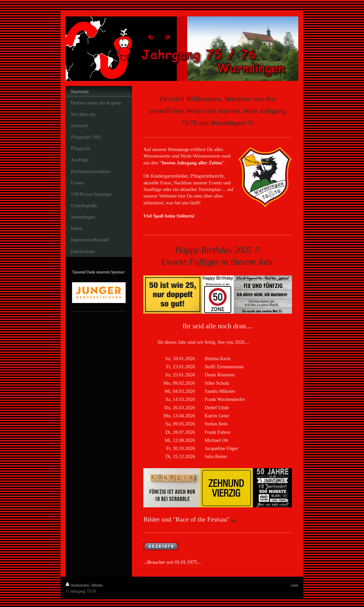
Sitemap (97, 585)
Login (294, 585)
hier (234, 521)
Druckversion (78, 585)
